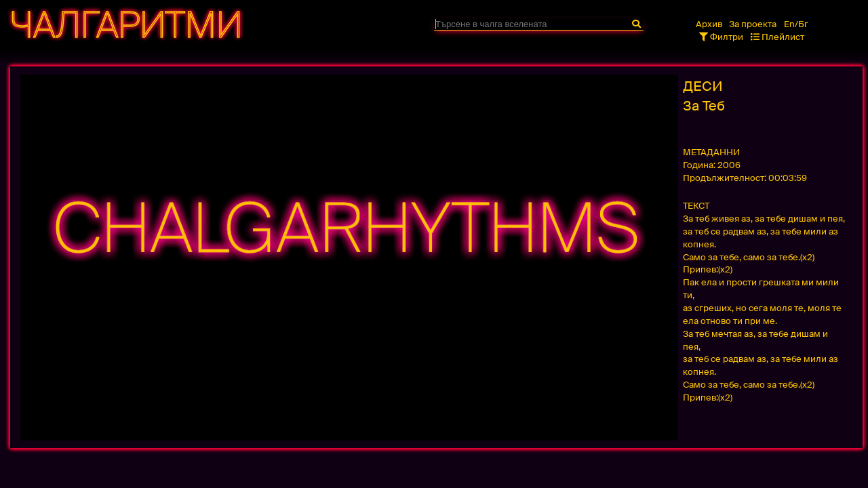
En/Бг (796, 24)
